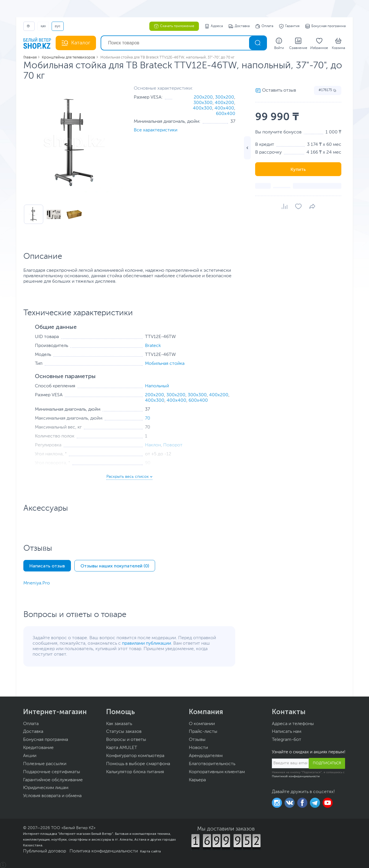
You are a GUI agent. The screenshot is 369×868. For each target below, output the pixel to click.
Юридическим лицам (46, 788)
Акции (30, 756)
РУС (58, 26)
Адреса (214, 26)
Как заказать (119, 724)
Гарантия (289, 26)
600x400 (226, 114)
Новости (198, 748)
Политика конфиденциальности (104, 851)
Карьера (197, 780)
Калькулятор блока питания (135, 772)
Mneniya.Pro (37, 583)
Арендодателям (206, 756)
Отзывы (197, 740)
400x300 (203, 108)
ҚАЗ (43, 26)
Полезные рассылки (45, 764)
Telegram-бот (287, 740)
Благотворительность (212, 764)
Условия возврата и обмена (52, 796)
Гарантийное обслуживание (53, 780)
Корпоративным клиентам (217, 772)
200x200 (203, 97)
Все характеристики (156, 130)
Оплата (264, 26)
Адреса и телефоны (293, 724)
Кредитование (38, 748)
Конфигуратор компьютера (135, 756)
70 (148, 418)
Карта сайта (150, 851)
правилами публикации (146, 644)
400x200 (224, 103)
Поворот (173, 445)
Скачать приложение (174, 26)
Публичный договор (45, 851)
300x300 (203, 103)
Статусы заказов (124, 732)
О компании (202, 724)
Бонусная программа (325, 26)
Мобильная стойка (165, 364)
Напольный (157, 386)
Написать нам (287, 732)
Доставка (239, 26)
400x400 (224, 108)
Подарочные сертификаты (52, 772)
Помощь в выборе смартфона (138, 764)
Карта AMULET (122, 748)
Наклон (153, 445)
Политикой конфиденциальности (296, 776)
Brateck (153, 346)
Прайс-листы (203, 732)
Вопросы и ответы (126, 740)
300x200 (225, 97)
